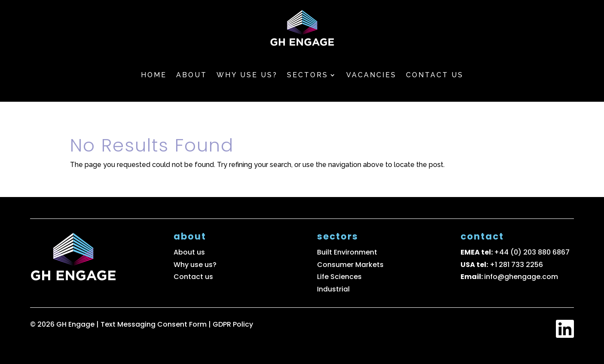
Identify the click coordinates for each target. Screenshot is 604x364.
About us (189, 252)
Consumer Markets (350, 265)
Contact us (435, 75)
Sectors (308, 75)
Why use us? (247, 75)
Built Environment (347, 252)
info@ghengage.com (521, 277)
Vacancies (371, 75)
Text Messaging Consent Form (154, 324)
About (192, 75)
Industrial (333, 289)
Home (154, 75)
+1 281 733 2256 (516, 265)
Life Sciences (339, 277)
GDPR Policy (233, 324)
